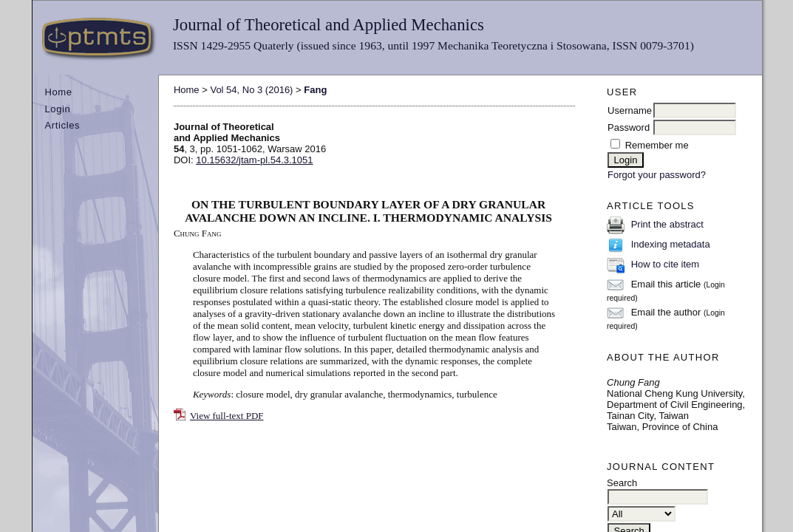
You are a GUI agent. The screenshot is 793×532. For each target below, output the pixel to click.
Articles (62, 125)
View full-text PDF (227, 416)
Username (630, 110)
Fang (315, 90)
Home (58, 92)
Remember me (657, 145)
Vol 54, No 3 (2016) (251, 90)
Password (629, 127)
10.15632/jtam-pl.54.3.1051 (254, 160)
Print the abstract (667, 224)
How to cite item (665, 264)
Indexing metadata (671, 244)
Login (57, 109)
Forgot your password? (657, 175)
